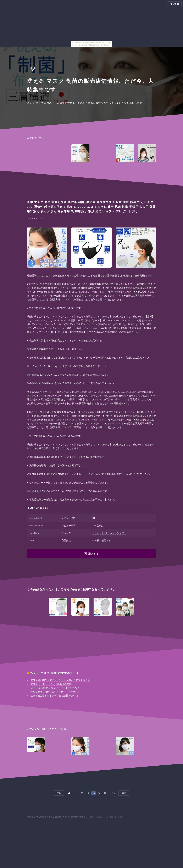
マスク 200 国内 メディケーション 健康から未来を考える (60, 680)
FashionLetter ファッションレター (109, 533)
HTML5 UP (118, 817)
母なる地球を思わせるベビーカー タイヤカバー (55, 692)
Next (124, 793)
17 (105, 793)
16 (99, 793)
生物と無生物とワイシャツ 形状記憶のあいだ (54, 696)
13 (82, 793)
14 (88, 793)
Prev (59, 793)
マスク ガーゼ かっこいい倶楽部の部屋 (51, 684)
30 (113, 793)
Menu (173, 4)
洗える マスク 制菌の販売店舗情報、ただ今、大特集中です (56, 817)
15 (94, 793)
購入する (94, 554)
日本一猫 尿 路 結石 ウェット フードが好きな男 (55, 688)
